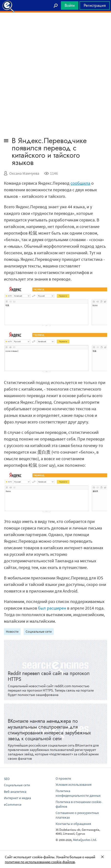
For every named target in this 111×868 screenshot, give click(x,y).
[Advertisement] (55, 25)
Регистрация (95, 5)
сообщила (80, 183)
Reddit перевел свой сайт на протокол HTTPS (49, 676)
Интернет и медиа (17, 798)
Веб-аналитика (15, 792)
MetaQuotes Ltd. (85, 840)
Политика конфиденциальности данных (78, 793)
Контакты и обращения (73, 824)
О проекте (63, 778)
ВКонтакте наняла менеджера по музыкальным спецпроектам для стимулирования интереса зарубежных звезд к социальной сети (49, 730)
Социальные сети (39, 631)
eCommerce (13, 804)
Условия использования (74, 785)
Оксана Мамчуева (24, 173)
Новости (12, 631)
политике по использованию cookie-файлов (40, 862)
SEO (7, 779)
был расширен (52, 608)
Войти (70, 5)
